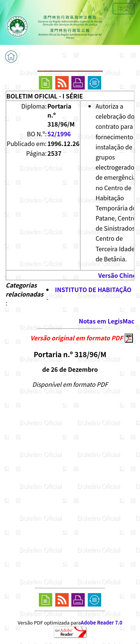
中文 (124, 9)
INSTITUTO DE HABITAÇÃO (93, 289)
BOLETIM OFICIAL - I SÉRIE (45, 96)
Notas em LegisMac (107, 321)
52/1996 (59, 134)
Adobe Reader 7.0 (101, 622)
